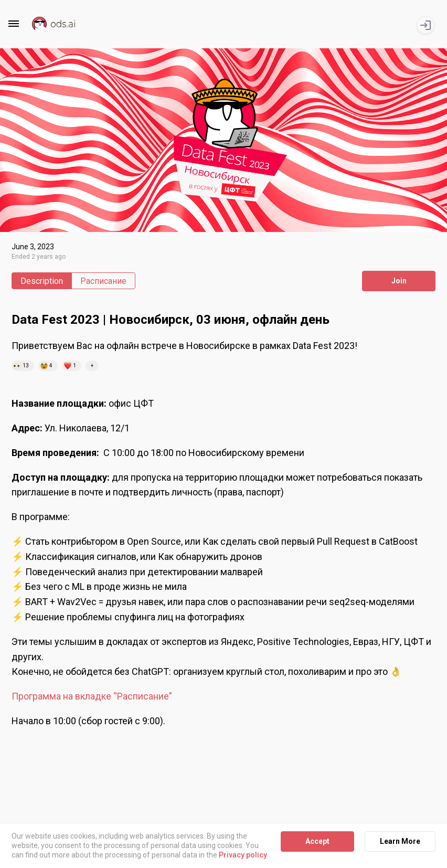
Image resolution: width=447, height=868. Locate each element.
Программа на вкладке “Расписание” (92, 696)
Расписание (103, 281)
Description (42, 281)
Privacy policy (243, 855)
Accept (317, 841)
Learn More (400, 841)
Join (399, 281)
